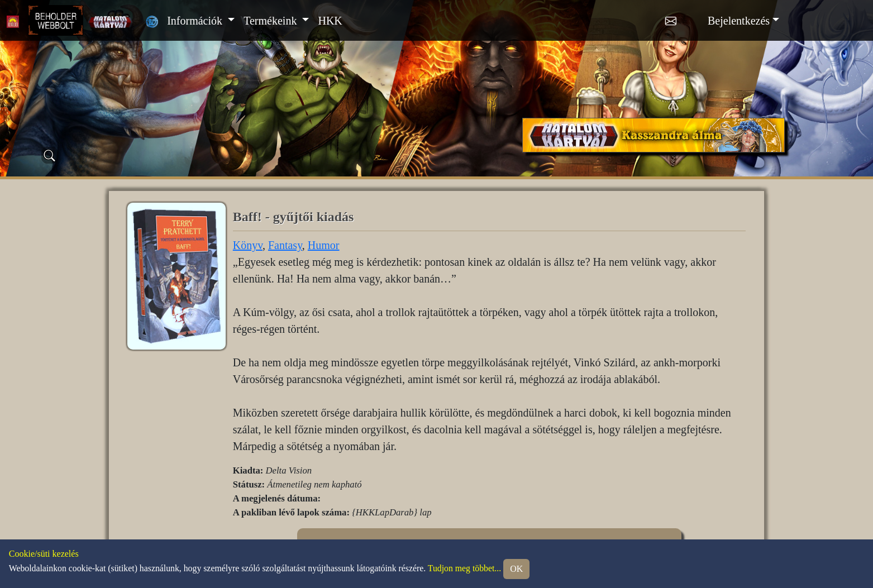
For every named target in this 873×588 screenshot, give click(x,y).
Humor (324, 245)
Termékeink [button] (271, 21)
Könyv (248, 245)
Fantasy (285, 245)
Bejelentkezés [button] (739, 21)
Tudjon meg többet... (464, 568)
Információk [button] (196, 21)
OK (516, 569)
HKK (330, 21)
